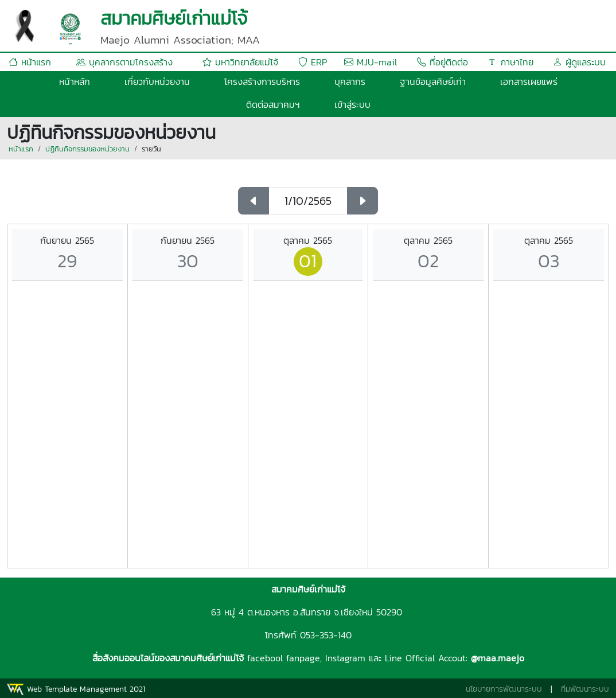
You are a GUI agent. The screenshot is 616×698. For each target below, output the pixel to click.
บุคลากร (350, 81)
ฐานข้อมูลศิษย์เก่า (433, 81)
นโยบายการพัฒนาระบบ (504, 689)
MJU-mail (371, 62)
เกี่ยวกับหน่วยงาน (157, 81)
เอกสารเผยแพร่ (529, 81)
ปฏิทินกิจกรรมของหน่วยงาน (87, 149)
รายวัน (151, 149)
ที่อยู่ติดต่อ (442, 62)
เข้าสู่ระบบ (352, 104)
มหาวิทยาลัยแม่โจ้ (240, 62)
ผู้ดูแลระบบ (579, 62)
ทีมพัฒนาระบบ (585, 689)
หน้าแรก (30, 62)
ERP (313, 62)
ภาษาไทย (510, 62)
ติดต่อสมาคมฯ (273, 104)
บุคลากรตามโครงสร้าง (124, 62)
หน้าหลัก (75, 81)
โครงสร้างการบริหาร (262, 81)
